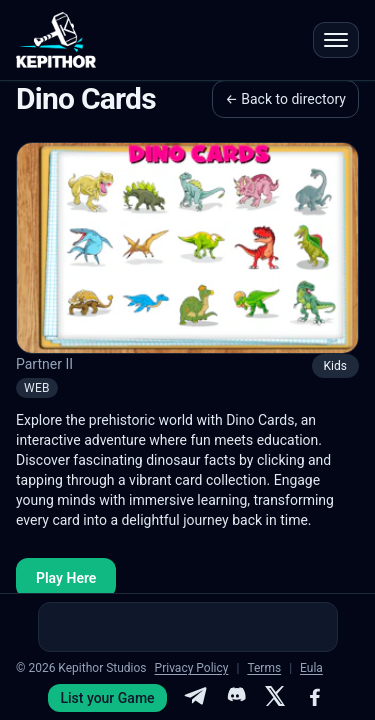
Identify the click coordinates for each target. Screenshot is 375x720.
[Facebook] (315, 698)
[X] (275, 698)
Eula (311, 668)
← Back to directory (285, 99)
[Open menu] (336, 40)
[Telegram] (195, 698)
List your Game (107, 698)
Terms (264, 668)
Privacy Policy (192, 668)
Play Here (66, 578)
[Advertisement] (188, 627)
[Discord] (235, 698)
